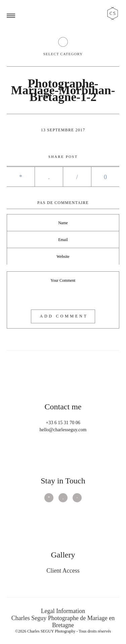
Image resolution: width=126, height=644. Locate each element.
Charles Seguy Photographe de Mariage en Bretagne (63, 622)
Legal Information (63, 611)
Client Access (63, 571)
